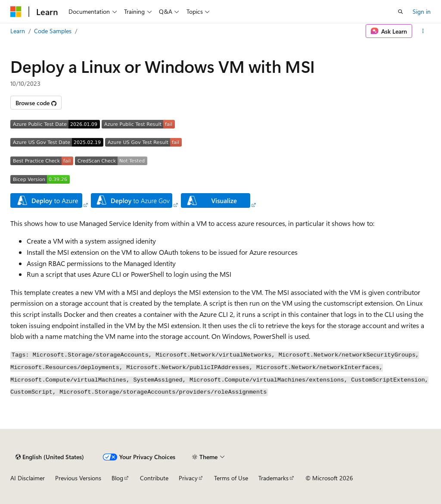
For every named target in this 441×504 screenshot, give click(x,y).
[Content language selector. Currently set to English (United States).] (50, 457)
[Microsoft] (16, 12)
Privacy (188, 478)
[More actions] (423, 31)
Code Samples (53, 31)
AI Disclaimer (28, 478)
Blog (117, 478)
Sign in (422, 11)
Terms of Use (231, 478)
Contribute (154, 478)
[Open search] (401, 12)
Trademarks (273, 478)
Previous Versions (78, 478)
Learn (18, 31)
